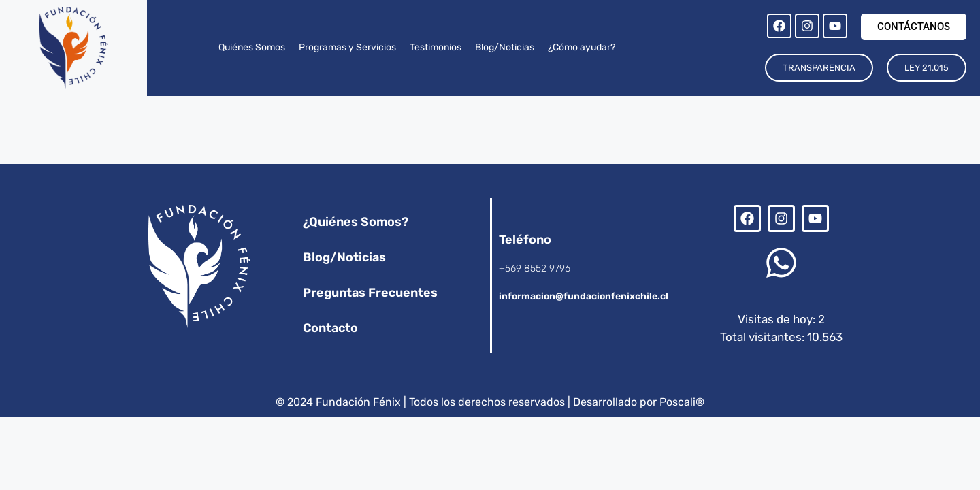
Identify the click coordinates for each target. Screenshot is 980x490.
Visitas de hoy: (778, 319)
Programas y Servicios (347, 47)
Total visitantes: (764, 337)
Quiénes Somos (252, 47)
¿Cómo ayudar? (582, 47)
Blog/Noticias (505, 47)
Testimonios (436, 47)
